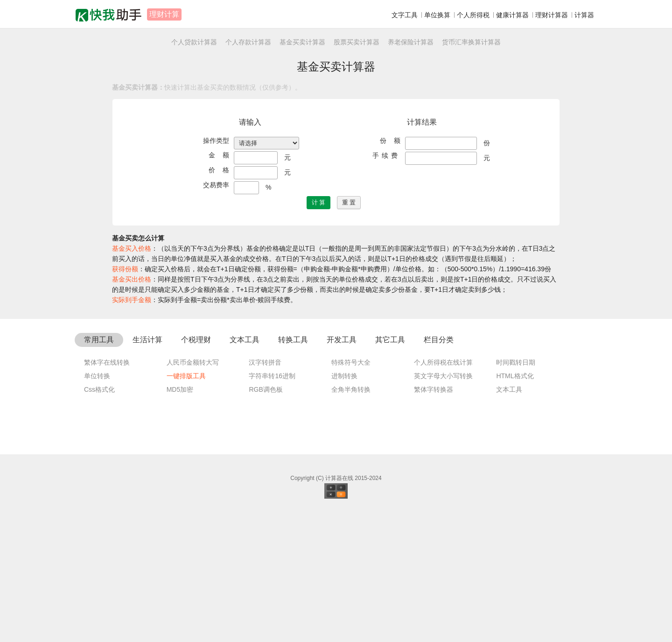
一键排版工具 (186, 507)
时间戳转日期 (516, 493)
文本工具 (509, 520)
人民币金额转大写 (193, 493)
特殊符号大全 (351, 493)
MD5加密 (180, 520)
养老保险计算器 (411, 42)
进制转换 (344, 507)
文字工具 (405, 15)
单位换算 (437, 15)
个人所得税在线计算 (443, 493)
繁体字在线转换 (107, 493)
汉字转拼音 (265, 493)
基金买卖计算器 (302, 42)
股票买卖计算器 (357, 42)
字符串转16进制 (272, 507)
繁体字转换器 (434, 520)
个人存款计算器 (248, 42)
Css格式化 (99, 520)
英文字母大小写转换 (443, 507)
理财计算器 (552, 15)
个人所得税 (473, 15)
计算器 (584, 15)
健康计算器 (512, 15)
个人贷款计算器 (194, 42)
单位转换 (97, 507)
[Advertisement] (336, 391)
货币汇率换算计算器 (471, 42)
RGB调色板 (266, 520)
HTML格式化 (515, 507)
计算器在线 (339, 609)
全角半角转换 (351, 520)
